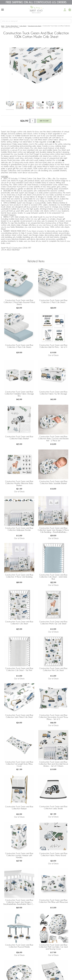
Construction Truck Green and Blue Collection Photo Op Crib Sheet (53, 623)
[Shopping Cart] (70, 10)
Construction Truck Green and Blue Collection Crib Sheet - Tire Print (19, 669)
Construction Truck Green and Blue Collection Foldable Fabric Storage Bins (19, 394)
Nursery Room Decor (12, 26)
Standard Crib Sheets (35, 26)
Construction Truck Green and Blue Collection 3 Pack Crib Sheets (19, 346)
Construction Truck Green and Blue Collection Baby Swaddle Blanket (53, 482)
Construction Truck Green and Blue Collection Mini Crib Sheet (53, 669)
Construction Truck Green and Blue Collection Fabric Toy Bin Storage (53, 393)
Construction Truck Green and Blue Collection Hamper (19, 808)
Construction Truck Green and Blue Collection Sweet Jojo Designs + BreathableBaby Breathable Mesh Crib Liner (19, 902)
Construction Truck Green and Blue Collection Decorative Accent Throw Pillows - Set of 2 (53, 717)
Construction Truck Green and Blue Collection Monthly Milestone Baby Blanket (19, 483)
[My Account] (65, 10)
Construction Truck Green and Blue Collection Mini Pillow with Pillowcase (53, 901)
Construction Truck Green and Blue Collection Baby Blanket (19, 438)
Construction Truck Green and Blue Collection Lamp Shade (53, 807)
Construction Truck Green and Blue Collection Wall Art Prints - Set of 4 (53, 346)
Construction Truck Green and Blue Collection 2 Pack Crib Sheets (53, 301)
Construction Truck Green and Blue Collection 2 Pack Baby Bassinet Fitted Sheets (19, 302)
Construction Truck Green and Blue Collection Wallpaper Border (19, 529)
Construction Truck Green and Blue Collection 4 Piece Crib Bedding (19, 576)
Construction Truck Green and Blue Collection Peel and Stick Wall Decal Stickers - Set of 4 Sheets (53, 764)
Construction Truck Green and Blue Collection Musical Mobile (19, 946)
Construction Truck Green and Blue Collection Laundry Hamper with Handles (19, 855)
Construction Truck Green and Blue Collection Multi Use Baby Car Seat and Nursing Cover (53, 947)
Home (3, 26)
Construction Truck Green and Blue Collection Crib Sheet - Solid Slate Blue (53, 577)
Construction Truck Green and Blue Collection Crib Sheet (19, 623)
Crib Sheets (23, 26)
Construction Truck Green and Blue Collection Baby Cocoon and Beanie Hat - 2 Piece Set (53, 439)
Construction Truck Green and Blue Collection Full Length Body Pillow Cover (19, 764)
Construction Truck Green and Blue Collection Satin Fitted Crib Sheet (19, 716)
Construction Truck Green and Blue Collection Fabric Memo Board (53, 854)
